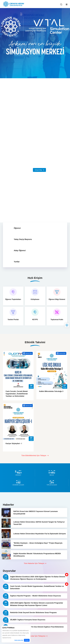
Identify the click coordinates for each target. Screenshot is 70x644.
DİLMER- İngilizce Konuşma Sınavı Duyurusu (28, 620)
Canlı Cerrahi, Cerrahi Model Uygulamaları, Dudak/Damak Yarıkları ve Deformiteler (17, 394)
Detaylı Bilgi (39, 170)
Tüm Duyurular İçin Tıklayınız (35, 636)
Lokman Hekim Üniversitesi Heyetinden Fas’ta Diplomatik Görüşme (40, 534)
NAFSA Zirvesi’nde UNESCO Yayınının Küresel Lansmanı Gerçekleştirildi (36, 513)
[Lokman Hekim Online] (67, 325)
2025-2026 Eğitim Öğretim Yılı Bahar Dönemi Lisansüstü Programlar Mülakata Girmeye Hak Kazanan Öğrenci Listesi (37, 604)
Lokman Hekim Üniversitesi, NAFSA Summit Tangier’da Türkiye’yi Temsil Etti (39, 523)
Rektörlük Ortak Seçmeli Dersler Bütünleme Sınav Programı (34, 613)
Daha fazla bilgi (19, 640)
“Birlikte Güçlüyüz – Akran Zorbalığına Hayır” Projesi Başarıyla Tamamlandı (38, 544)
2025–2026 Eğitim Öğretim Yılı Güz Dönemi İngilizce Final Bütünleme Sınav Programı (37, 628)
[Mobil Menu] (67, 4)
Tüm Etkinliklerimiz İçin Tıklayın (35, 456)
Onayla (27, 640)
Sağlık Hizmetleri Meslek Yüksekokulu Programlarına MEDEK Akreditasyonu (37, 555)
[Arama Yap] (61, 5)
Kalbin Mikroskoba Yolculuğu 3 (51, 391)
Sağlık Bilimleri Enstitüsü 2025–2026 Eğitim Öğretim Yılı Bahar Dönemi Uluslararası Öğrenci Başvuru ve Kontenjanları (38, 578)
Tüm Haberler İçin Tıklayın (35, 563)
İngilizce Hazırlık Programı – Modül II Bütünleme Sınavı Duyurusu (36, 596)
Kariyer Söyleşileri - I (14, 444)
